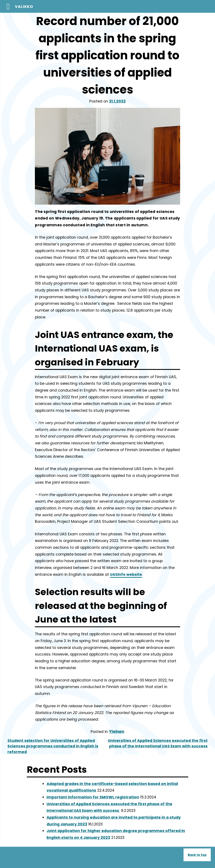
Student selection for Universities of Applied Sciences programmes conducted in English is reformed (53, 746)
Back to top (197, 855)
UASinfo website (126, 574)
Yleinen (117, 732)
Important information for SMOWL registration (93, 797)
